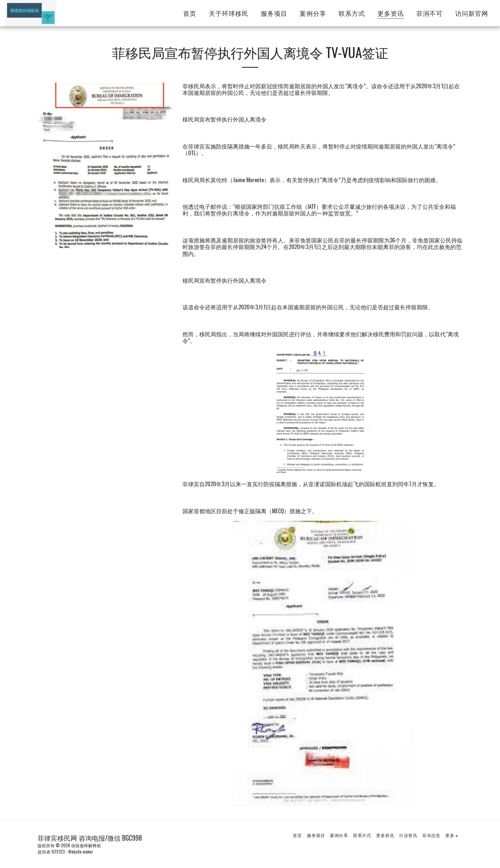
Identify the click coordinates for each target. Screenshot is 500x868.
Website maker (81, 852)
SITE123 (58, 852)
